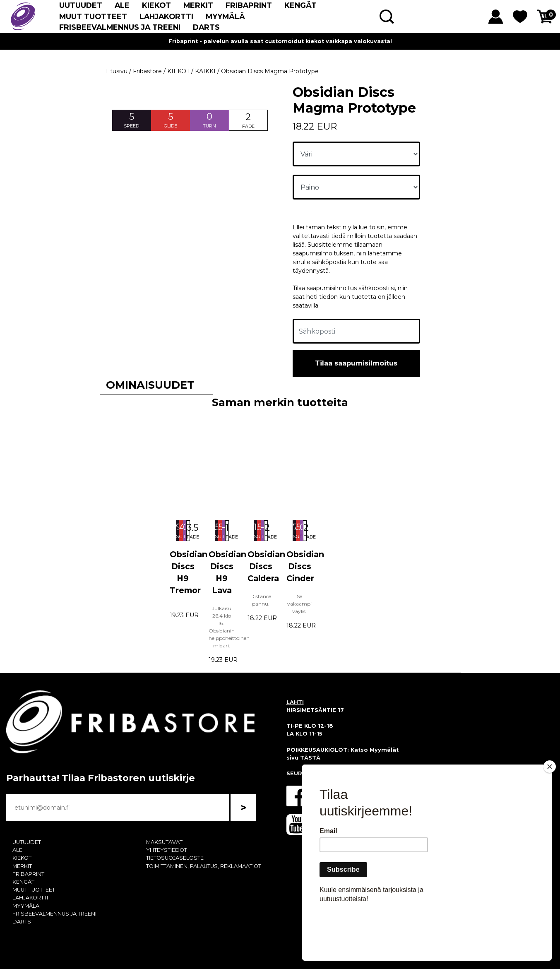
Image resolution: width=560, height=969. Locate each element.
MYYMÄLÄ (225, 16)
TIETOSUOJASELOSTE (175, 858)
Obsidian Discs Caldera (266, 566)
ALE (122, 5)
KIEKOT (156, 5)
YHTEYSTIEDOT (167, 850)
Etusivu (117, 71)
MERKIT (198, 5)
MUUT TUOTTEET (93, 16)
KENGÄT (300, 5)
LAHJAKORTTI (166, 16)
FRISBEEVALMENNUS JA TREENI (120, 27)
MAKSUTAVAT (164, 842)
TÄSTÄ (310, 758)
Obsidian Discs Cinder (305, 566)
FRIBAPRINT (249, 5)
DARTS (206, 27)
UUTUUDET (81, 5)
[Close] (550, 814)
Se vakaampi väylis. (299, 604)
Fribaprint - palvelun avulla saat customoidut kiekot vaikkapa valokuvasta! (280, 41)
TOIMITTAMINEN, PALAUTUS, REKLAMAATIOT (204, 866)
